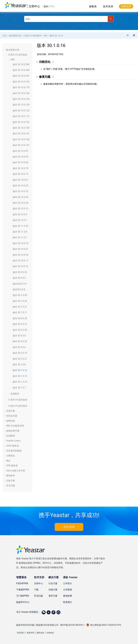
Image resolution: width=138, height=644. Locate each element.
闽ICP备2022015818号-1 (72, 625)
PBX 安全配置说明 (15, 426)
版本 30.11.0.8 (20, 232)
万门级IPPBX (23, 596)
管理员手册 (12, 416)
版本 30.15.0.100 (21, 128)
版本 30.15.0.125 (21, 111)
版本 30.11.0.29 (21, 226)
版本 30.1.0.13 (20, 376)
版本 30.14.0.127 (21, 145)
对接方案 (53, 590)
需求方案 (53, 596)
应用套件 (15, 394)
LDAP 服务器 (12, 446)
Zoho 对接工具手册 (16, 471)
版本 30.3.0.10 (20, 353)
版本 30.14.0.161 (21, 134)
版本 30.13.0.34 (21, 197)
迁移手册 (10, 481)
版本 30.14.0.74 (21, 168)
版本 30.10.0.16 (21, 266)
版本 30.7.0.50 (20, 295)
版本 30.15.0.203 (21, 70)
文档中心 (34, 6)
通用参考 (10, 476)
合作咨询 (69, 527)
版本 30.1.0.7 (19, 388)
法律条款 (50, 633)
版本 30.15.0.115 (21, 116)
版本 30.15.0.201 (21, 76)
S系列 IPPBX (49, 7)
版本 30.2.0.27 (20, 359)
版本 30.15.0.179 (21, 87)
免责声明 (31, 633)
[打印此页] (134, 35)
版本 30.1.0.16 (56, 36)
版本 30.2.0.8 (19, 365)
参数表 (93, 6)
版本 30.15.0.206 (21, 64)
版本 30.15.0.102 (21, 122)
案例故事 (68, 596)
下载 (36, 590)
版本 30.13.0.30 (21, 203)
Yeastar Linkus (13, 441)
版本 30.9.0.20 (20, 272)
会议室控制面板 (14, 451)
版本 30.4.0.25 (20, 341)
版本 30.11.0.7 (20, 237)
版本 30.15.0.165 (21, 93)
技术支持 (108, 6)
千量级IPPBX (23, 590)
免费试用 (126, 6)
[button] (5, 50)
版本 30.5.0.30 (20, 330)
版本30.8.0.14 (20, 284)
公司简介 (68, 583)
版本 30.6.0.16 (20, 324)
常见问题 (10, 486)
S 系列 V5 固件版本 (18, 406)
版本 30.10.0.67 (21, 249)
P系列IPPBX (22, 583)
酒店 (8, 461)
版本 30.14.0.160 (21, 139)
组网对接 (10, 421)
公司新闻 (68, 590)
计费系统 (10, 456)
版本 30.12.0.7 (20, 220)
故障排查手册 (13, 431)
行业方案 (53, 583)
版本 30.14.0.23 (21, 186)
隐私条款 (40, 633)
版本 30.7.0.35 (20, 301)
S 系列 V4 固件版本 (18, 400)
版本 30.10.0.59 (21, 255)
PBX (46, 36)
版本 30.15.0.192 (21, 82)
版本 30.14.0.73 (21, 174)
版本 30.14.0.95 (21, 157)
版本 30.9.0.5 (19, 278)
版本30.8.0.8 (19, 289)
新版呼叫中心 (23, 602)
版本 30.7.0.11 (20, 312)
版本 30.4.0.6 (19, 347)
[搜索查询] (69, 19)
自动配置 (10, 436)
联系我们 (68, 602)
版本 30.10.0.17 (21, 261)
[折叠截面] (128, 35)
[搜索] (111, 19)
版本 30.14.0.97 (21, 151)
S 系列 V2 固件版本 (32, 36)
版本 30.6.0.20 (20, 318)
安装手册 (10, 411)
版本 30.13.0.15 (21, 209)
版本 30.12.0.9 (20, 214)
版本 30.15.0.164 (21, 99)
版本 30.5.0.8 (19, 336)
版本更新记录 (15, 36)
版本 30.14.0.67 (21, 180)
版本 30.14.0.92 (21, 162)
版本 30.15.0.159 (21, 105)
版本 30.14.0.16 (21, 191)
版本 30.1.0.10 (20, 382)
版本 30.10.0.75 (21, 243)
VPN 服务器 (12, 466)
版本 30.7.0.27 (20, 307)
